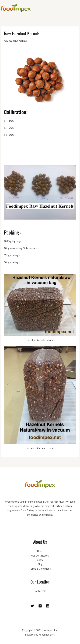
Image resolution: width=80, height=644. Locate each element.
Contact (40, 560)
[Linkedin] (48, 606)
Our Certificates (40, 556)
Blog (40, 564)
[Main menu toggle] (76, 8)
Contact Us (40, 591)
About (40, 551)
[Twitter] (32, 606)
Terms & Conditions (40, 569)
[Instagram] (40, 606)
